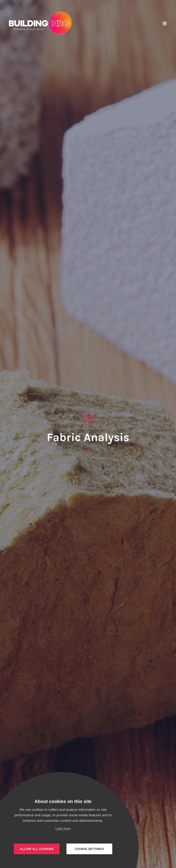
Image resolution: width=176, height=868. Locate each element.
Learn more (63, 829)
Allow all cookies (37, 849)
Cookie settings (89, 849)
